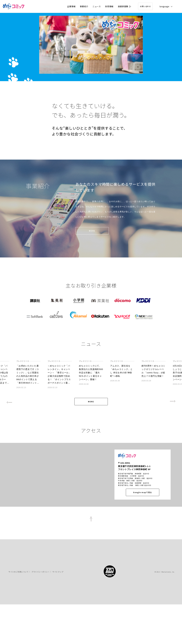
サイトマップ (58, 611)
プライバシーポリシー (41, 611)
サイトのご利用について (19, 611)
